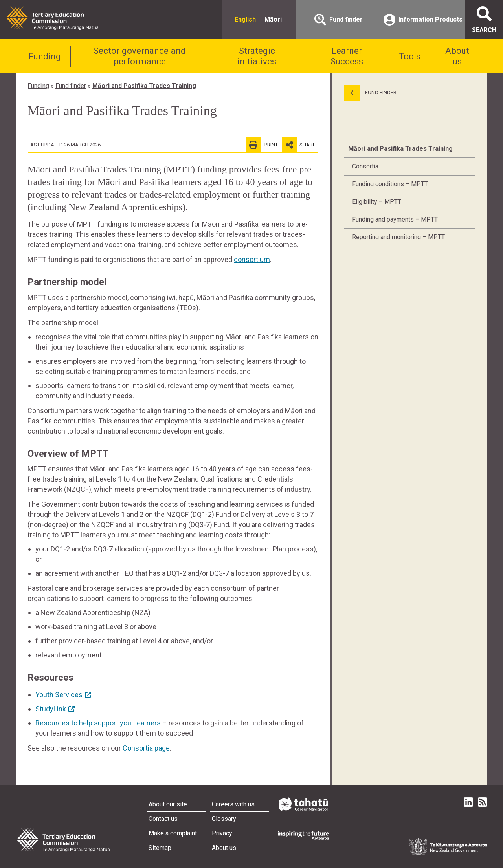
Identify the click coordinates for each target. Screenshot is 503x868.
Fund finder (71, 86)
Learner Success (347, 56)
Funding (45, 56)
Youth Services (59, 695)
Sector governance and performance (140, 56)
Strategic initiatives (257, 56)
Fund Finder (370, 93)
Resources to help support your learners (98, 723)
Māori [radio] (273, 19)
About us (457, 56)
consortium (252, 259)
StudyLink (51, 709)
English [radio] (245, 19)
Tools (409, 56)
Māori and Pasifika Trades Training (144, 86)
